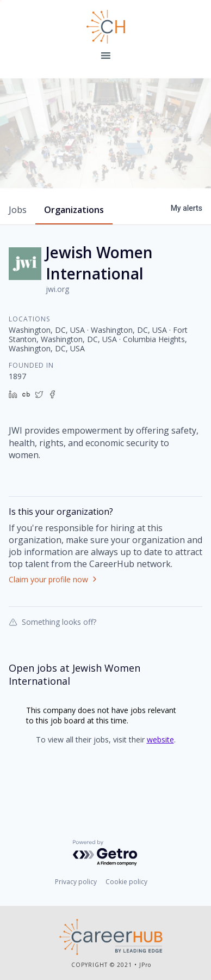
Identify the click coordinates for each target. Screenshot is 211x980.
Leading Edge (105, 27)
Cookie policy (126, 884)
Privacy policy (76, 884)
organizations (74, 228)
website (160, 758)
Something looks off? (52, 640)
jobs (18, 228)
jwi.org (57, 308)
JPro (145, 966)
